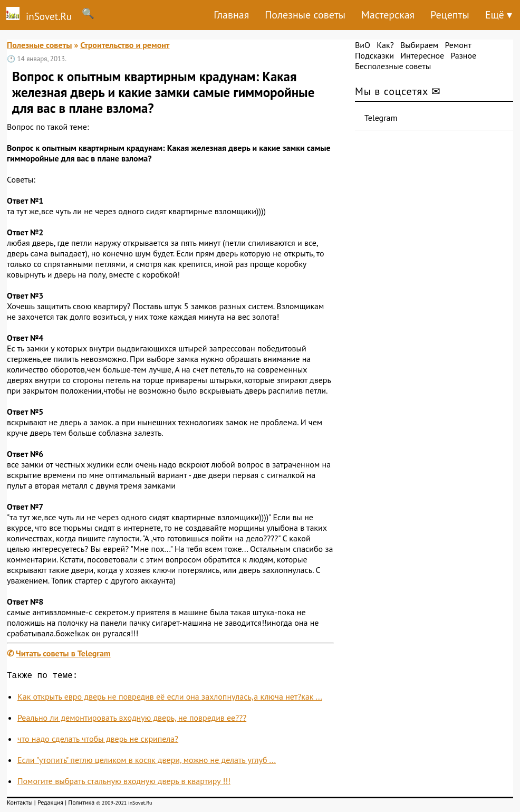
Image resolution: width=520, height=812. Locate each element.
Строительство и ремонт (125, 45)
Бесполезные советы (393, 66)
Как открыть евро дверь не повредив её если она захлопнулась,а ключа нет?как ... (170, 699)
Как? (385, 45)
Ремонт (458, 45)
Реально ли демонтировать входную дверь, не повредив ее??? (132, 720)
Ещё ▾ (499, 15)
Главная (231, 15)
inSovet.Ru (36, 15)
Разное (463, 55)
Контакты (20, 804)
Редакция (50, 804)
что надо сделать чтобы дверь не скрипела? (98, 741)
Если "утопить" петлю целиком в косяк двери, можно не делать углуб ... (147, 762)
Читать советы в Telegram (63, 653)
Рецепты (450, 15)
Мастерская (388, 15)
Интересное (422, 55)
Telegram (381, 118)
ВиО (363, 45)
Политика (81, 804)
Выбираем (419, 45)
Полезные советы (305, 15)
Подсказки (374, 55)
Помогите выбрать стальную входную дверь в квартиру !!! (124, 783)
